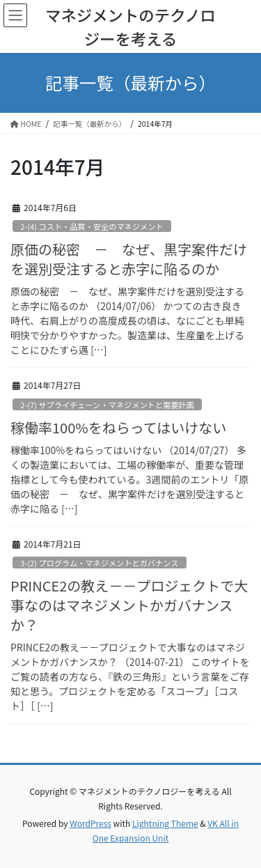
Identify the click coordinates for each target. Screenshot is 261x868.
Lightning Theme (165, 823)
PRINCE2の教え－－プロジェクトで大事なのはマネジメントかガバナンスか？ (129, 605)
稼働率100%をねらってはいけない (118, 427)
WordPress (90, 823)
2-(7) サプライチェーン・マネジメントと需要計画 (107, 405)
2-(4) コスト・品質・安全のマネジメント (92, 226)
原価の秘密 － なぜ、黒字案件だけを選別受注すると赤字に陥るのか (129, 259)
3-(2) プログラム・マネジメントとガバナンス (99, 563)
